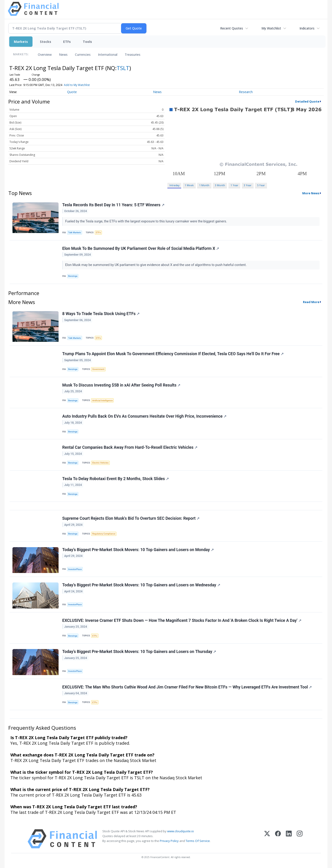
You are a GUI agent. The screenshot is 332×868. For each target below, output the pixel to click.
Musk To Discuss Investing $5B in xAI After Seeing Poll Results (121, 385)
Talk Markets (75, 232)
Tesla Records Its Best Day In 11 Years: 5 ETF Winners (113, 205)
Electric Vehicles (100, 463)
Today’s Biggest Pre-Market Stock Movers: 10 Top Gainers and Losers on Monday (138, 550)
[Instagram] (300, 839)
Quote (72, 92)
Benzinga (73, 276)
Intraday (174, 185)
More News (311, 193)
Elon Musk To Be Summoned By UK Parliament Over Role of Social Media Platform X (141, 248)
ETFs (67, 42)
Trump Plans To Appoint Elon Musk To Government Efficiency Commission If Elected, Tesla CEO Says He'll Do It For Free (173, 354)
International (108, 55)
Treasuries (133, 55)
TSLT (123, 68)
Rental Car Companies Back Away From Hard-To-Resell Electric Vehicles (130, 447)
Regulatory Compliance (104, 534)
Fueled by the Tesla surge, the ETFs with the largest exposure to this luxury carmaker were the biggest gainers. (147, 221)
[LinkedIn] (289, 839)
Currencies (83, 55)
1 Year (234, 185)
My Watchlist (271, 28)
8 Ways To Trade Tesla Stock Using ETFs (101, 314)
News (63, 55)
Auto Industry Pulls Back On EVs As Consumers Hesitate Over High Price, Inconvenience (144, 416)
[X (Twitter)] (267, 839)
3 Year (248, 185)
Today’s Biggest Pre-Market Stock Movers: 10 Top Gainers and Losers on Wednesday (141, 585)
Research (246, 92)
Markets (21, 42)
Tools (87, 42)
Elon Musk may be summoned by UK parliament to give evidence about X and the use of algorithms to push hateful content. (156, 265)
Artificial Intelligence (102, 400)
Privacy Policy (169, 841)
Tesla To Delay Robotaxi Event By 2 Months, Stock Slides (116, 479)
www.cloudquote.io (181, 831)
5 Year (261, 185)
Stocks (46, 42)
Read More (311, 302)
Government (98, 369)
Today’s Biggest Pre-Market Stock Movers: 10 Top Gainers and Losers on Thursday (139, 652)
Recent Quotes (232, 28)
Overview (45, 55)
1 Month (204, 185)
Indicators (307, 28)
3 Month (220, 185)
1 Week (189, 185)
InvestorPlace (75, 569)
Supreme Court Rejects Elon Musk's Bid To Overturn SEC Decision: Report (131, 518)
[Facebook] (278, 839)
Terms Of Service (198, 841)
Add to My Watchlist (77, 85)
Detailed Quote (307, 101)
